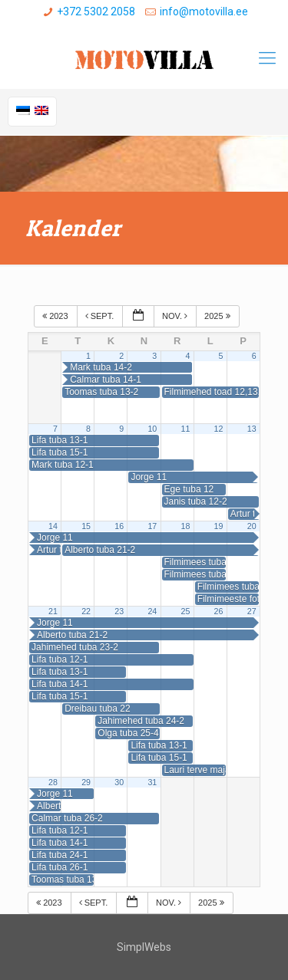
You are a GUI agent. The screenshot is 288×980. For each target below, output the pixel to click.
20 (252, 526)
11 (186, 429)
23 (119, 611)
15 (86, 526)
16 (119, 526)
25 (186, 611)
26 (219, 611)
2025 (218, 316)
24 (152, 611)
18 (186, 526)
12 (219, 429)
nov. (176, 316)
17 (152, 526)
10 (152, 429)
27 (252, 611)
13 (252, 429)
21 (53, 611)
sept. (101, 316)
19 (219, 526)
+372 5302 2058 (96, 12)
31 (152, 782)
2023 (56, 316)
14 (53, 526)
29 (86, 782)
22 (86, 611)
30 (119, 782)
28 (53, 782)
